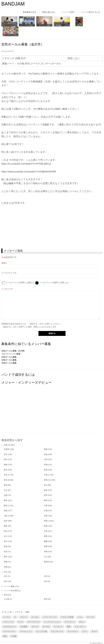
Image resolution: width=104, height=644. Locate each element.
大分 (46, 547)
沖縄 (6, 557)
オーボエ (35, 607)
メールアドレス (8, 263)
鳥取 (6, 516)
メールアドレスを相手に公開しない (54, 273)
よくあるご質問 (55, 636)
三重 (46, 495)
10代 (46, 566)
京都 (46, 500)
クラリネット (70, 612)
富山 (46, 475)
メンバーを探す (68, 12)
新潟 (6, 475)
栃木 (6, 460)
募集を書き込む (49, 12)
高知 (6, 536)
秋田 (6, 449)
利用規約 (5, 314)
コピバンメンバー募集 (11, 344)
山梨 (6, 485)
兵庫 (46, 506)
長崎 (46, 541)
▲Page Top (96, 634)
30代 (6, 571)
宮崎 (6, 552)
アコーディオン (9, 621)
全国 (6, 435)
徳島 (46, 526)
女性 (5, 626)
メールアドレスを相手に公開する (20, 273)
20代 (6, 566)
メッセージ (6, 279)
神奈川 (47, 470)
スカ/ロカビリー (10, 617)
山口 (6, 526)
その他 (6, 589)
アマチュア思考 (67, 607)
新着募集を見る (30, 12)
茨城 (46, 454)
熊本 (6, 547)
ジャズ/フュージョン (52, 612)
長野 (46, 485)
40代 (46, 571)
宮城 (46, 444)
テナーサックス (34, 612)
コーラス (7, 607)
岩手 (6, 444)
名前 (3, 253)
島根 (46, 516)
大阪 (6, 506)
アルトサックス (57, 621)
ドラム (80, 607)
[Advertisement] (52, 217)
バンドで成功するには (90, 12)
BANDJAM (13, 4)
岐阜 (6, 490)
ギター (94, 621)
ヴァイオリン (73, 621)
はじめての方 (7, 636)
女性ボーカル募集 (9, 347)
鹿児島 (47, 552)
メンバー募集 (9, 576)
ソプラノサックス (50, 607)
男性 (46, 589)
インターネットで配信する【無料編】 (60, 24)
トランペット (8, 612)
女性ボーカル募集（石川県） (14, 341)
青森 (46, 439)
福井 (46, 480)
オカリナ (35, 617)
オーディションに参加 (42, 25)
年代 (6, 562)
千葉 (46, 465)
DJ (15, 607)
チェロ (21, 612)
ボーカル (46, 617)
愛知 (6, 495)
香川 (6, 531)
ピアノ (85, 621)
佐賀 (6, 541)
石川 (6, 480)
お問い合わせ (73, 636)
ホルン (82, 612)
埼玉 (6, 465)
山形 (46, 449)
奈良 (6, 511)
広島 (46, 521)
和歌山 (47, 511)
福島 (6, 454)
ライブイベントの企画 (25, 25)
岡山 (6, 521)
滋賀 (6, 500)
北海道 (6, 439)
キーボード (58, 617)
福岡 (46, 536)
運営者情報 (37, 636)
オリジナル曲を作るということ (9, 24)
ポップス (90, 607)
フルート (24, 607)
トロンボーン (80, 617)
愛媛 (46, 531)
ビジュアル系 (41, 621)
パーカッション (26, 621)
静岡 (46, 490)
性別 (6, 585)
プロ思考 (24, 617)
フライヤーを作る (75, 25)
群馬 (46, 460)
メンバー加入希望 (11, 581)
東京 (6, 470)
